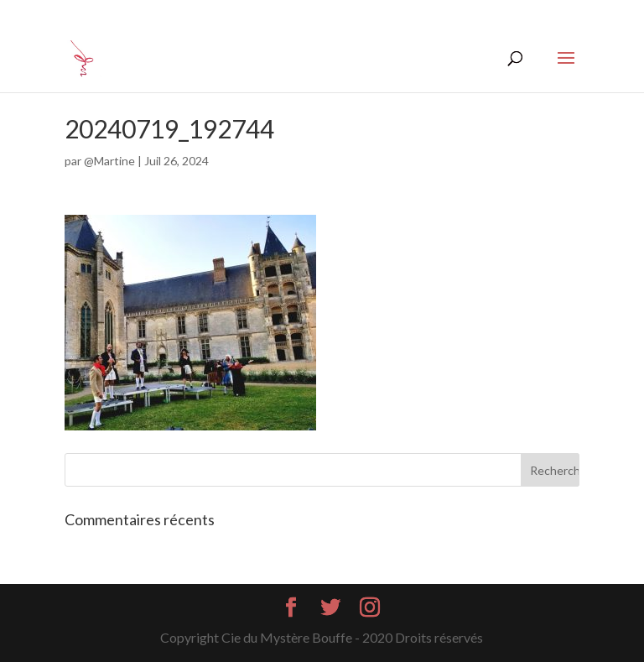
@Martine (109, 161)
